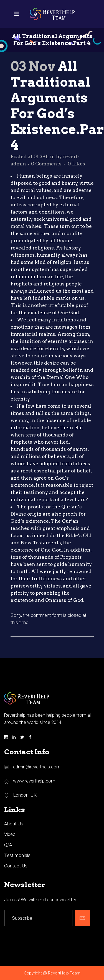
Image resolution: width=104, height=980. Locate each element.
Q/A (8, 845)
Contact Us (16, 866)
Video (10, 834)
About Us (14, 824)
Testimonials (17, 855)
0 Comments (46, 164)
